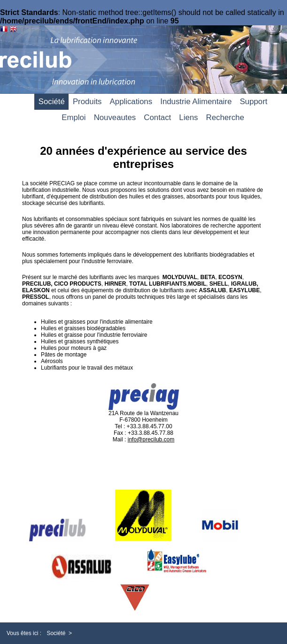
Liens (188, 117)
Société (52, 102)
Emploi (74, 117)
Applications (131, 102)
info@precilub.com (151, 439)
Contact (157, 117)
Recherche (225, 117)
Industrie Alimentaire (196, 102)
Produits (87, 102)
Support (253, 102)
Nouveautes (115, 117)
